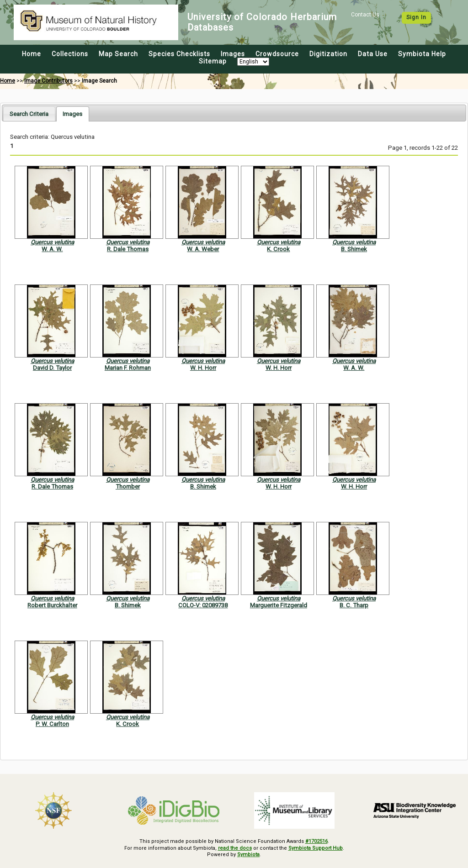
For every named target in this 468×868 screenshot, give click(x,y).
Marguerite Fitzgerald (279, 605)
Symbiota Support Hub (316, 848)
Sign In (416, 17)
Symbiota (248, 855)
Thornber (128, 487)
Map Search (118, 54)
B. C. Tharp (354, 605)
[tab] (29, 113)
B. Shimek (354, 249)
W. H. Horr (203, 368)
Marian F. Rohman (128, 368)
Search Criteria (29, 114)
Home (32, 54)
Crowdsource (277, 54)
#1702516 (316, 841)
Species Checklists (179, 54)
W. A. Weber (203, 249)
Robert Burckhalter (52, 605)
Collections (70, 54)
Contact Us (365, 15)
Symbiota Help (422, 54)
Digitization (328, 54)
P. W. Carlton (52, 724)
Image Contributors (48, 81)
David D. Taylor (52, 368)
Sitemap (213, 61)
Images (233, 54)
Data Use (373, 54)
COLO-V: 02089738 (203, 605)
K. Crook (278, 249)
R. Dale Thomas (128, 249)
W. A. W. (52, 249)
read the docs (235, 848)
